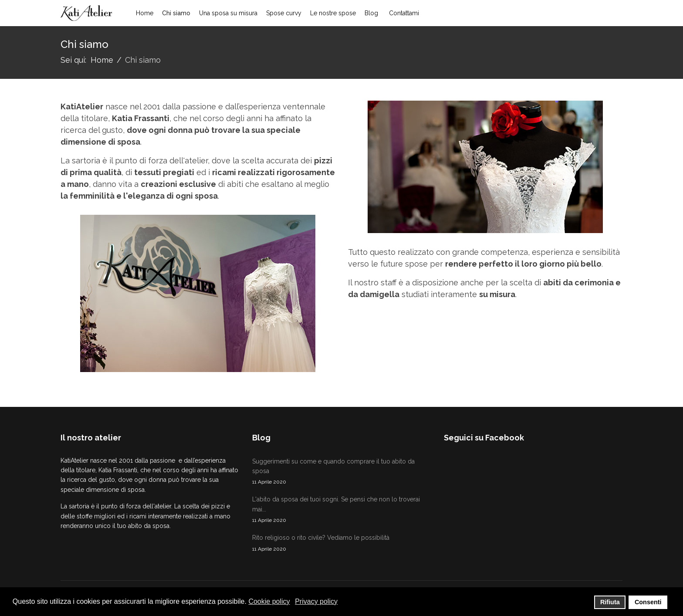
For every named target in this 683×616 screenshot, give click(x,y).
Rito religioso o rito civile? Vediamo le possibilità (341, 543)
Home (145, 13)
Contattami (404, 13)
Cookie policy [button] (269, 601)
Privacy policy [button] (316, 601)
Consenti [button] (648, 602)
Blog (371, 13)
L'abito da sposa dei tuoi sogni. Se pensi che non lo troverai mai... (341, 510)
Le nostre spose (333, 13)
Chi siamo (176, 13)
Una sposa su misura (228, 13)
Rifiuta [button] (610, 602)
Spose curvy (284, 13)
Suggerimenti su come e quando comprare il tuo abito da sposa (341, 472)
